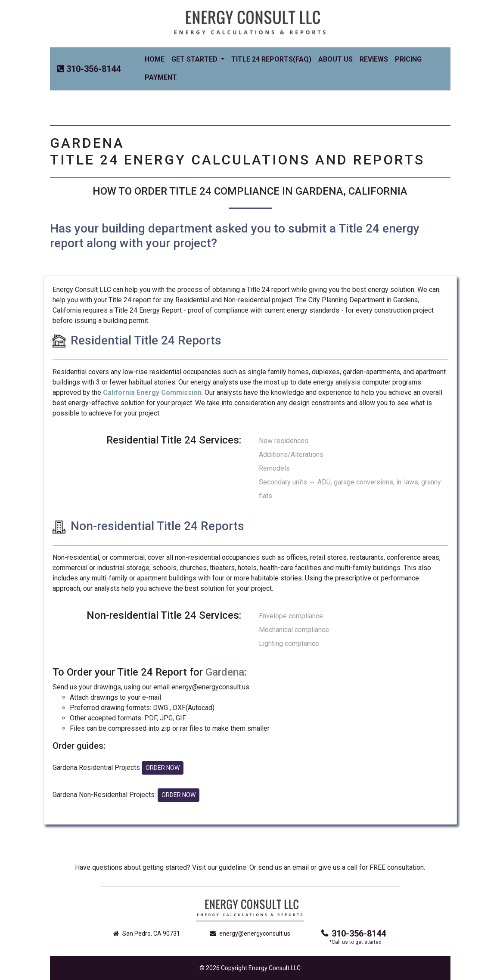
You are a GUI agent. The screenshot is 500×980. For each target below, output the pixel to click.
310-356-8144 (354, 933)
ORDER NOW (163, 768)
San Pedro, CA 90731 (147, 933)
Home (156, 59)
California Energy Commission (152, 392)
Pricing (408, 59)
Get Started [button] (195, 59)
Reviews (374, 59)
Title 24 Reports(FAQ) (271, 59)
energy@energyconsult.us (250, 933)
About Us (335, 59)
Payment (161, 77)
